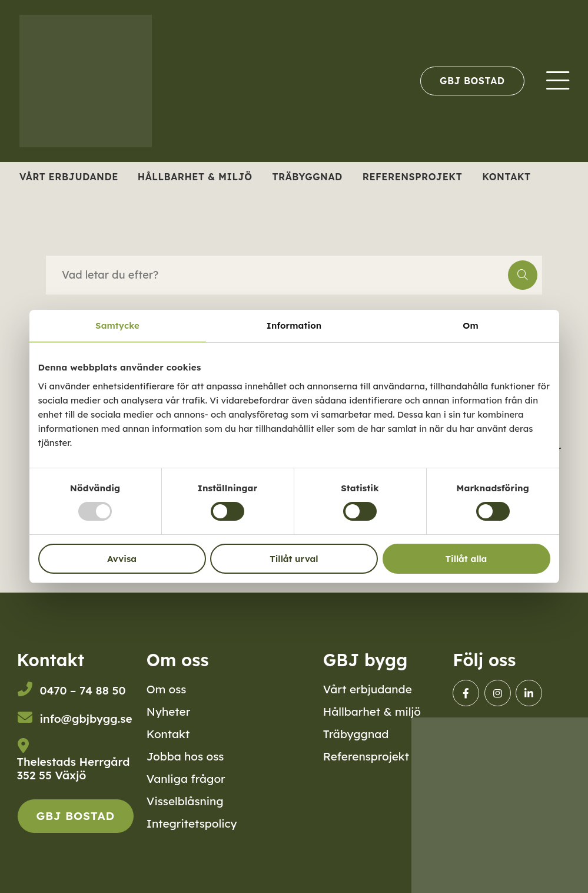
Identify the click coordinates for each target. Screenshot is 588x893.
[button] (523, 275)
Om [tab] (470, 325)
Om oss (167, 689)
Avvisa (122, 559)
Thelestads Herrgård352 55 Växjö (74, 769)
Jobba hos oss (185, 756)
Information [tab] (294, 325)
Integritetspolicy (192, 823)
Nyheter (169, 712)
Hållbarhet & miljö (195, 177)
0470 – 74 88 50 (83, 690)
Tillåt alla (466, 559)
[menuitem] (472, 81)
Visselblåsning (185, 801)
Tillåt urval (294, 559)
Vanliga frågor (186, 779)
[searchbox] (277, 275)
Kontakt (506, 177)
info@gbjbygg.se (86, 719)
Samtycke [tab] (117, 325)
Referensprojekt (412, 177)
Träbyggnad (307, 177)
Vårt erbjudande (69, 177)
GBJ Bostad (472, 81)
